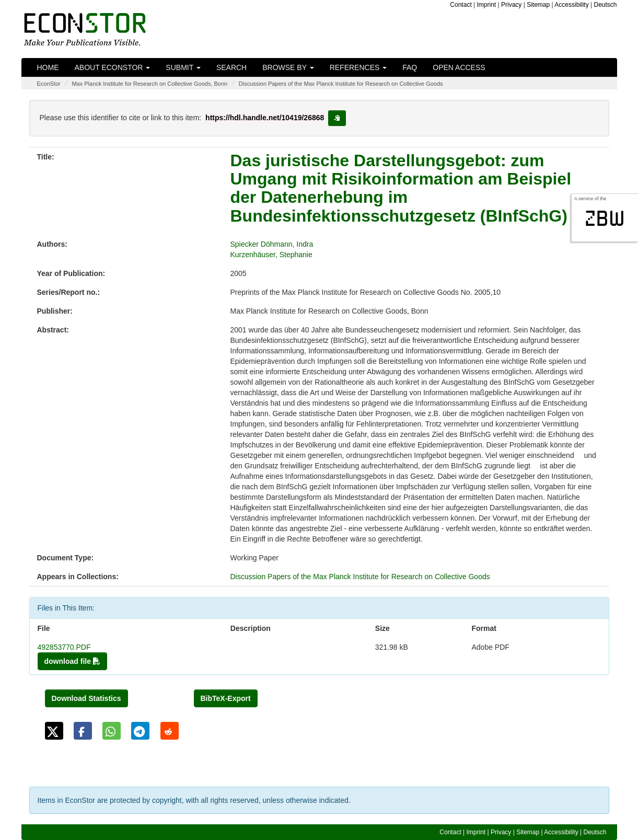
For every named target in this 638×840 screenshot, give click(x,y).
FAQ (410, 67)
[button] (54, 731)
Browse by (288, 67)
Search (231, 67)
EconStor (49, 84)
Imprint (487, 5)
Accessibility (571, 5)
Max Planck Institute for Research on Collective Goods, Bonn (149, 84)
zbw (605, 218)
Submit (183, 67)
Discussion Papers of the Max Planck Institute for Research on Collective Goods (341, 84)
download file (72, 661)
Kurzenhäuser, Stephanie (271, 255)
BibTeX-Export (226, 698)
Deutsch (605, 5)
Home (48, 67)
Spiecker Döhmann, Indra (272, 244)
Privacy (511, 5)
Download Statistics (86, 698)
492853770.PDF (64, 647)
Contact (461, 5)
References (358, 67)
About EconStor (113, 67)
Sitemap (538, 5)
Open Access (459, 67)
